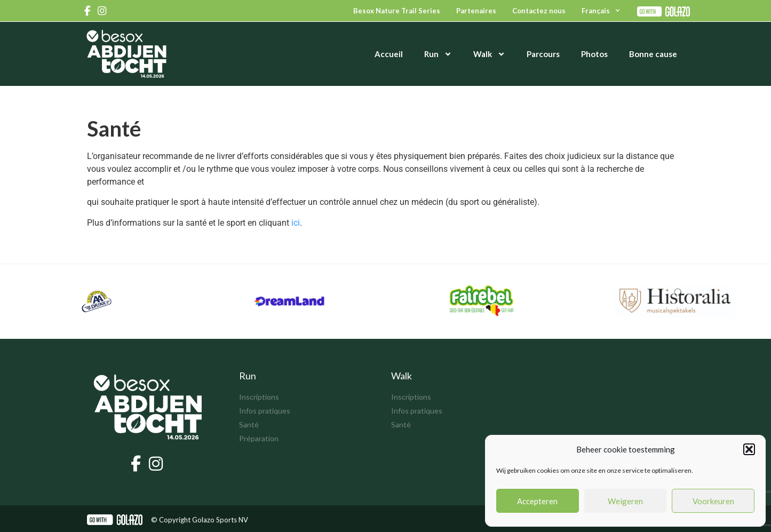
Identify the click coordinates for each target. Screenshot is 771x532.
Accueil (389, 54)
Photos (594, 54)
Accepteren (537, 501)
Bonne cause (653, 54)
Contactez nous (539, 11)
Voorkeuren (713, 501)
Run (438, 54)
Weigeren (625, 501)
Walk (489, 54)
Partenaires (476, 11)
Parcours (543, 54)
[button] (749, 449)
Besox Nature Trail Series (397, 11)
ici (296, 223)
